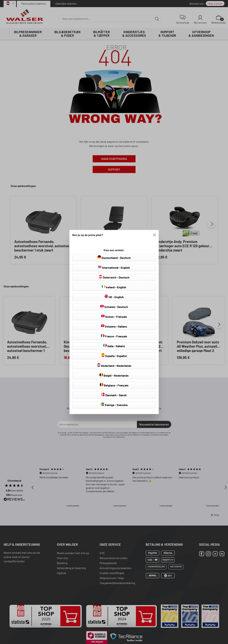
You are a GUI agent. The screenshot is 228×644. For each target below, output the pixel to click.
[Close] (154, 235)
